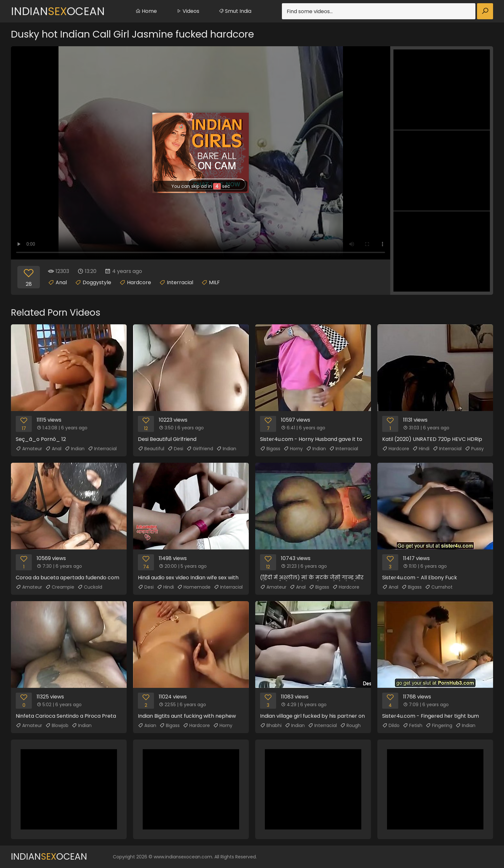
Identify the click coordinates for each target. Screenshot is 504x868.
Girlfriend (200, 449)
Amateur (29, 449)
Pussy (474, 449)
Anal (61, 282)
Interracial (180, 282)
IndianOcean (58, 11)
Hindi (421, 449)
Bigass (270, 449)
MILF (214, 282)
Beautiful (151, 449)
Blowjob (57, 725)
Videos (188, 11)
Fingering (439, 725)
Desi (175, 449)
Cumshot (439, 587)
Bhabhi (271, 725)
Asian (147, 725)
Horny (293, 449)
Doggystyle (97, 282)
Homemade (194, 587)
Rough (350, 725)
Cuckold (90, 587)
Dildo (391, 725)
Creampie (60, 587)
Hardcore (139, 282)
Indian (75, 449)
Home (146, 11)
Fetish (413, 725)
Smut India (235, 11)
